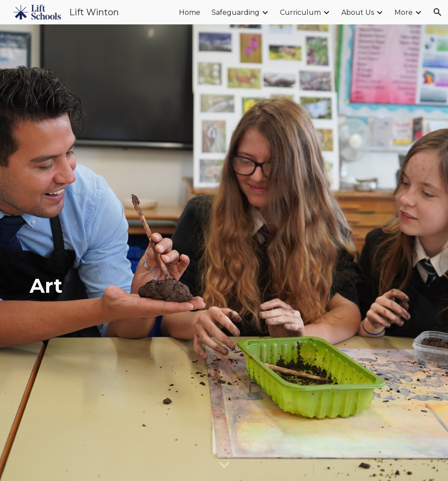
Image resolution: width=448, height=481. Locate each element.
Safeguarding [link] (236, 12)
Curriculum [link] (300, 12)
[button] (438, 12)
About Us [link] (358, 12)
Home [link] (190, 12)
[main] (224, 253)
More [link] (404, 12)
